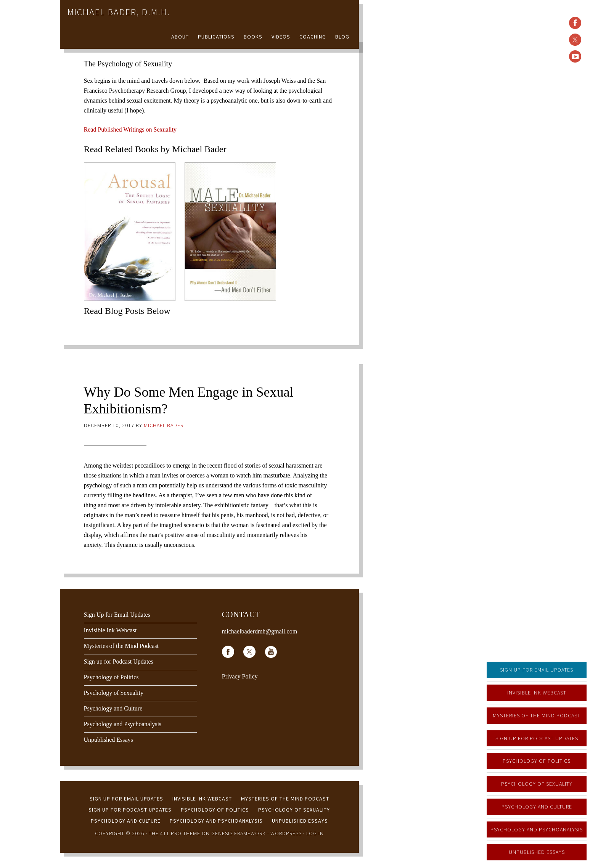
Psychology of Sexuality (537, 784)
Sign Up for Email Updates (537, 670)
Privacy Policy (240, 676)
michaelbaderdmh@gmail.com (260, 631)
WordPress (286, 833)
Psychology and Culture (537, 807)
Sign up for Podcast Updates (537, 738)
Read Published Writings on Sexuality (130, 129)
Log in (315, 833)
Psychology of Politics (537, 761)
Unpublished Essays (537, 852)
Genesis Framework (239, 833)
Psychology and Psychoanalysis (537, 829)
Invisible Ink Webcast (537, 693)
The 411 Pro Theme (174, 833)
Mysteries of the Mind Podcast (537, 715)
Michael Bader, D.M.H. (119, 12)
